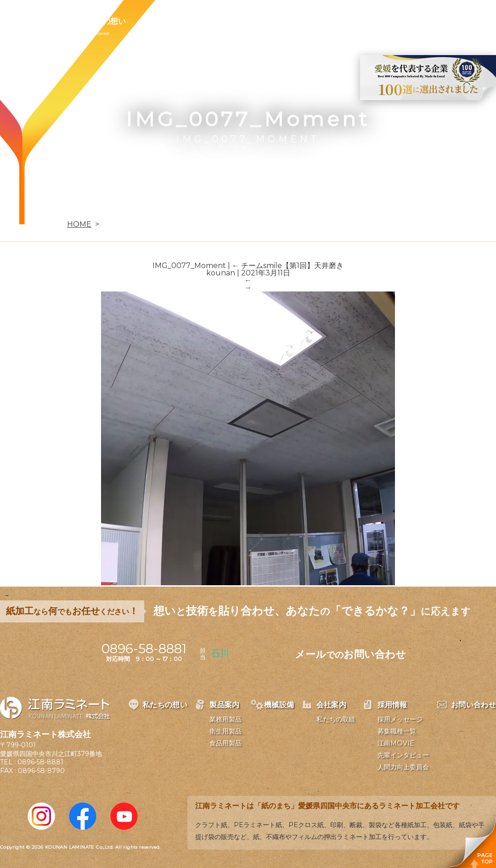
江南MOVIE (396, 743)
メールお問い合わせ (350, 654)
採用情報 (323, 21)
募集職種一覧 (397, 731)
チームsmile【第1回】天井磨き (288, 266)
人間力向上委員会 (403, 767)
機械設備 (217, 21)
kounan (221, 273)
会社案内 (270, 21)
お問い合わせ (384, 21)
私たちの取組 (336, 719)
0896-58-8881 (40, 762)
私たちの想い (102, 21)
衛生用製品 (225, 731)
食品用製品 (225, 743)
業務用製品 (225, 719)
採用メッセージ (400, 719)
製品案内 (163, 21)
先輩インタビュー (403, 755)
